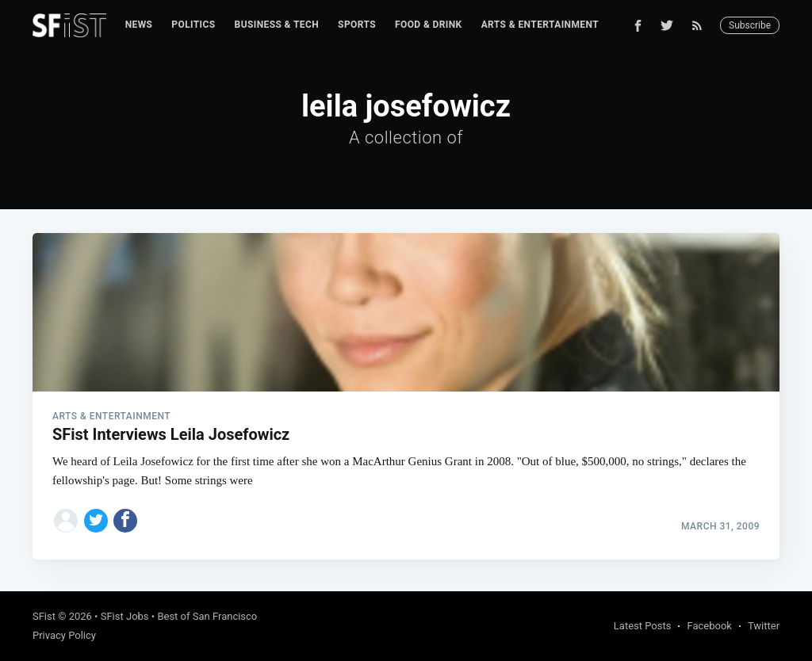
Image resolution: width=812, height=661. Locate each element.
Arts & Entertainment (540, 25)
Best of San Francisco (207, 616)
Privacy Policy (64, 635)
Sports (357, 25)
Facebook (709, 626)
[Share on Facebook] (125, 521)
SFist (44, 616)
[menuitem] (139, 25)
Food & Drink (429, 25)
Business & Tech (277, 25)
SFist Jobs (125, 616)
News (139, 25)
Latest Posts (643, 626)
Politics (193, 25)
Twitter (764, 626)
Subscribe (750, 25)
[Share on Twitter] (96, 521)
